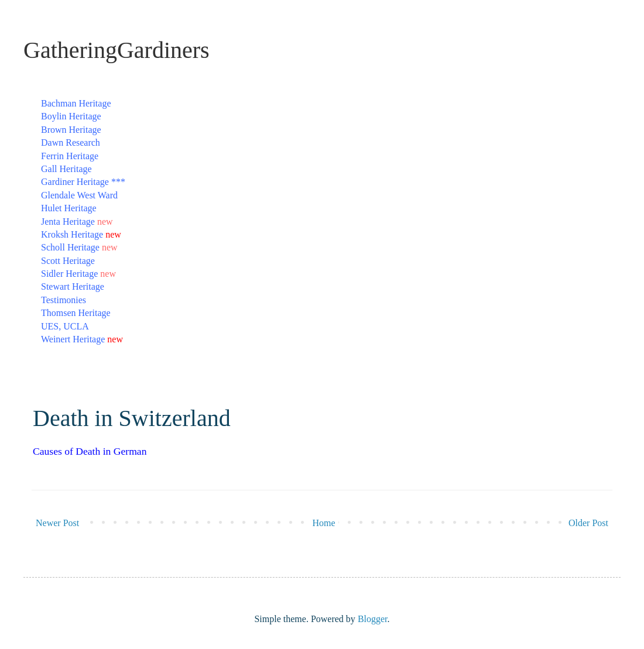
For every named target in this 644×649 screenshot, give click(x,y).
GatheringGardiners (117, 50)
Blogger (373, 619)
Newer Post (57, 523)
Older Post (588, 523)
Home (324, 523)
